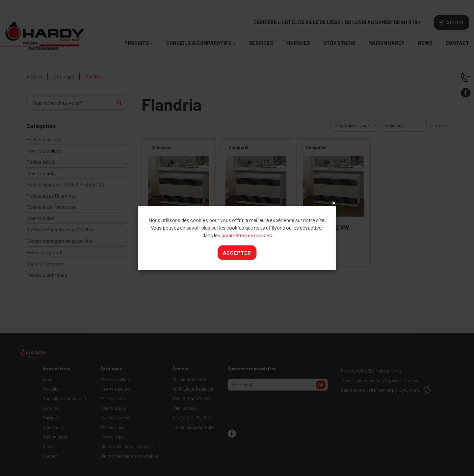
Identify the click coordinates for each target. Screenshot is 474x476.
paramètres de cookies (247, 235)
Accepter (237, 253)
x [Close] (333, 203)
